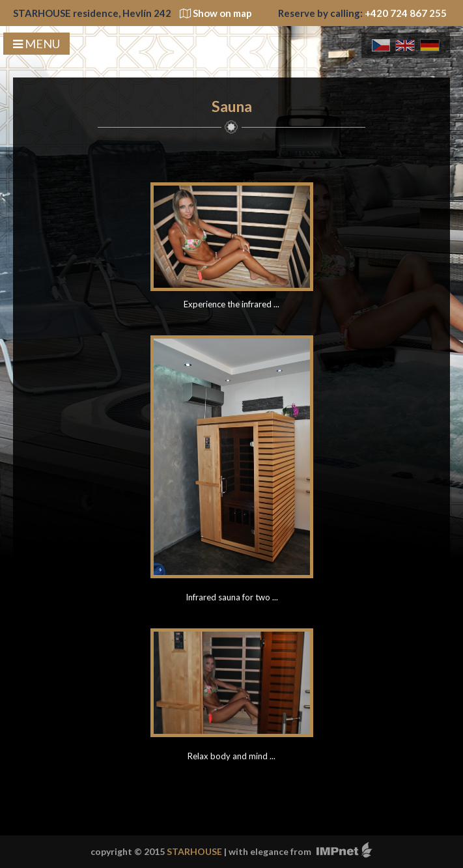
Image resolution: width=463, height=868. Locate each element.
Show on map (216, 13)
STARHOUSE (194, 851)
